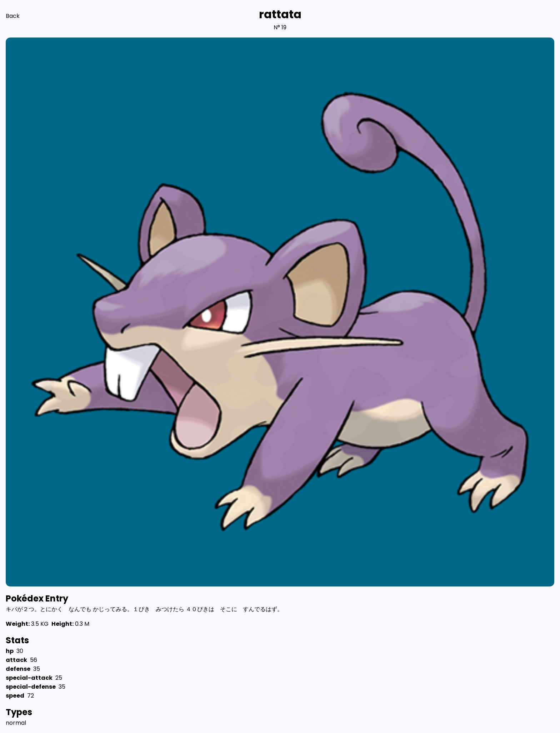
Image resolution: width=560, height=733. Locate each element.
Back (13, 16)
